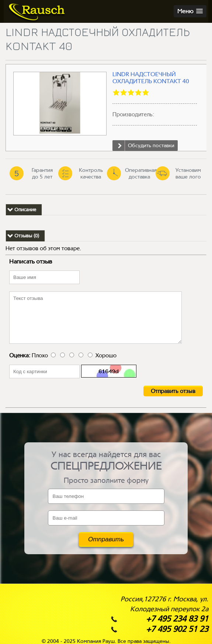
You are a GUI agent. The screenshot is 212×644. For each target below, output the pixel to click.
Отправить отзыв (173, 391)
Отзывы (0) (27, 236)
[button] (190, 11)
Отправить (106, 539)
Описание (25, 210)
